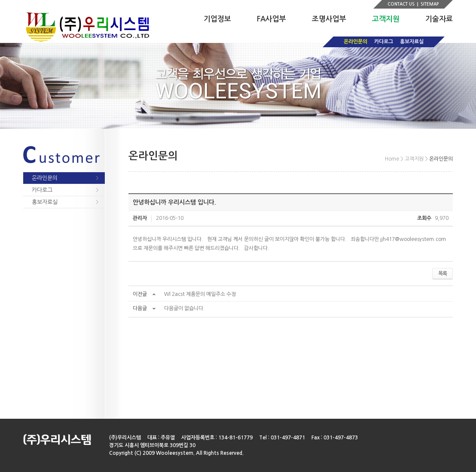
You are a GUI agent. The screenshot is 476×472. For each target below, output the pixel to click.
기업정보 (217, 19)
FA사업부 (272, 19)
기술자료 (439, 19)
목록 (442, 274)
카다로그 (384, 42)
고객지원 (386, 19)
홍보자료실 (412, 42)
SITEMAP (430, 4)
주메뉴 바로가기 (0, 0)
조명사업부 (329, 19)
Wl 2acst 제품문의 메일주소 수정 (200, 294)
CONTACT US (401, 4)
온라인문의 (355, 42)
